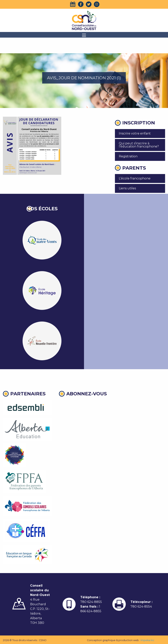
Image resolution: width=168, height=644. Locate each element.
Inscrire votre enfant (135, 133)
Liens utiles (127, 188)
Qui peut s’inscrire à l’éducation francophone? (139, 145)
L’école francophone (135, 178)
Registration (128, 156)
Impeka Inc (147, 640)
